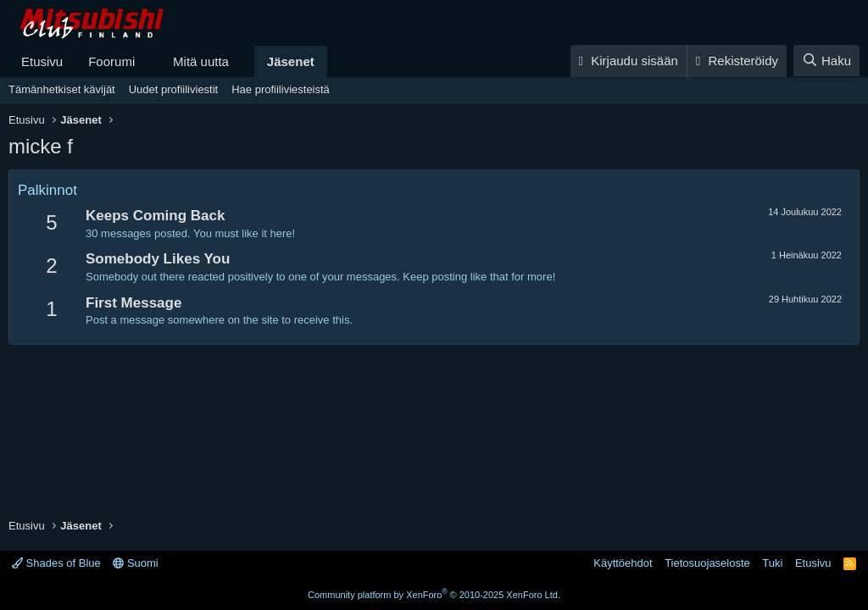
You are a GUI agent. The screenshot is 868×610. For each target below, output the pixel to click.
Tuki (772, 563)
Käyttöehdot (623, 563)
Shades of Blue (56, 563)
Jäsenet (291, 61)
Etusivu (42, 61)
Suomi (135, 563)
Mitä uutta (201, 61)
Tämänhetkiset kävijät (62, 89)
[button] (148, 61)
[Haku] (826, 61)
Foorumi (111, 61)
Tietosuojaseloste (707, 563)
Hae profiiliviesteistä (281, 89)
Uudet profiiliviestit (174, 89)
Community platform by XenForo (434, 595)
